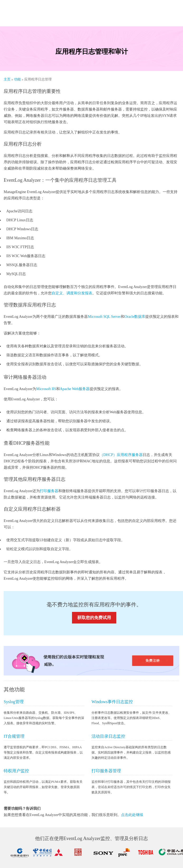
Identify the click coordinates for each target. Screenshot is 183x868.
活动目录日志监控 (108, 736)
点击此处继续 (132, 815)
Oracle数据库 (135, 317)
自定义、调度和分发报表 (72, 293)
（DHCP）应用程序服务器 (121, 455)
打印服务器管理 (106, 771)
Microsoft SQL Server (104, 317)
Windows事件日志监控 (112, 702)
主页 (8, 79)
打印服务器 (49, 491)
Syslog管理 (14, 702)
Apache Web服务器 (75, 389)
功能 (18, 79)
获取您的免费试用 (94, 618)
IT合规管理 (14, 736)
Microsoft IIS (46, 389)
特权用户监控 (16, 771)
